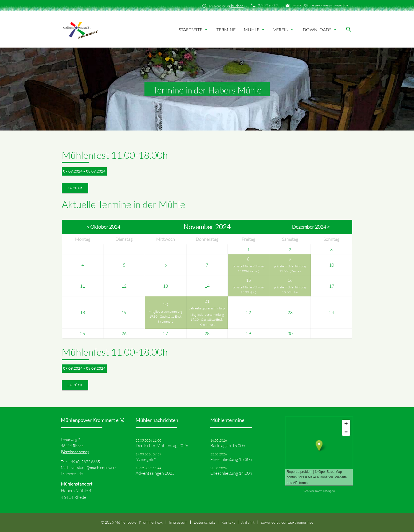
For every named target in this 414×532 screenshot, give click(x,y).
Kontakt (228, 522)
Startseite (193, 30)
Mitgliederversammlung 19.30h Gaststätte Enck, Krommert (166, 316)
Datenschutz (204, 522)
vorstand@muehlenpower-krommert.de (320, 5)
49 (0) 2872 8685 (85, 462)
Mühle (254, 30)
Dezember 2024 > (311, 227)
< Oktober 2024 (103, 227)
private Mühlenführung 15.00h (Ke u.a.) (248, 269)
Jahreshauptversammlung (207, 308)
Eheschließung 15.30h (231, 459)
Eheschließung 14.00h (231, 473)
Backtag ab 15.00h (228, 445)
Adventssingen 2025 (155, 473)
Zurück (75, 188)
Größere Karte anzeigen (319, 491)
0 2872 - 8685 (268, 5)
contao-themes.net (297, 522)
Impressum (178, 522)
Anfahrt (248, 522)
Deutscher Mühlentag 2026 (162, 445)
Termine (226, 30)
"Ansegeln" (146, 459)
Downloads (320, 30)
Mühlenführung (226, 6)
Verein (284, 30)
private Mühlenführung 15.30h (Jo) (248, 290)
